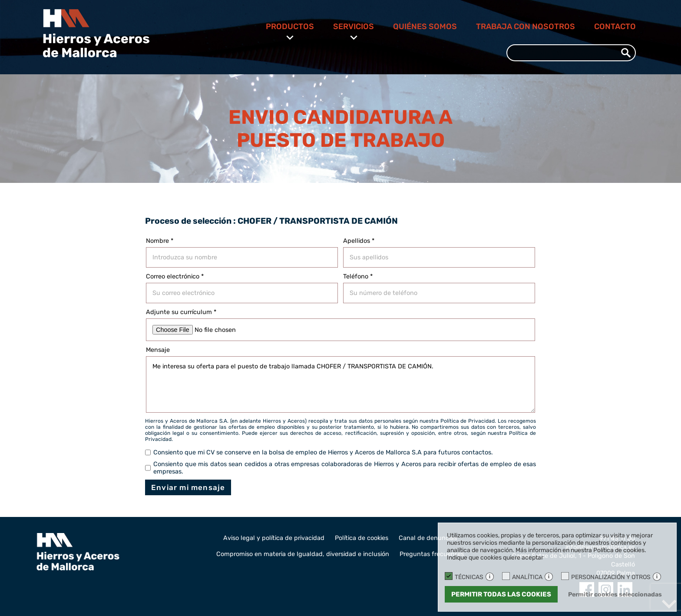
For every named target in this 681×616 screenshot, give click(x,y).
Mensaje (158, 350)
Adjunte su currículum (181, 312)
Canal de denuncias (428, 538)
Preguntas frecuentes (432, 554)
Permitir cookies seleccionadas (615, 594)
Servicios (354, 26)
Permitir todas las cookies (501, 594)
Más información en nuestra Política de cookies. (581, 550)
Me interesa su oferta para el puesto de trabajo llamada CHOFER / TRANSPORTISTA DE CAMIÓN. (340, 384)
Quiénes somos (425, 26)
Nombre (160, 241)
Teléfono (358, 277)
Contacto (615, 26)
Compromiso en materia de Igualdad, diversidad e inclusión (303, 554)
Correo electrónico (175, 277)
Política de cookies (362, 538)
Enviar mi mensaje (188, 487)
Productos (290, 26)
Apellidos (359, 241)
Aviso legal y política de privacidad (274, 538)
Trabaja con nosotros (526, 26)
